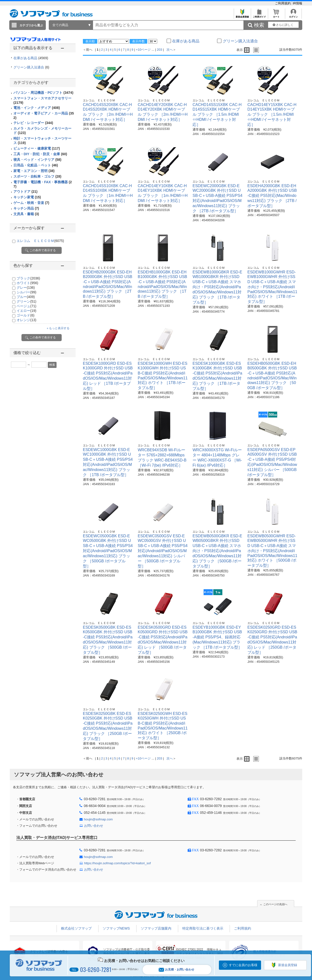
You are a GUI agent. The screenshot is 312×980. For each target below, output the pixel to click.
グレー (26, 288)
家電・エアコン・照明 (34, 171)
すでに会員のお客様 (243, 965)
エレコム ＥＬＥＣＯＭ (40, 241)
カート (276, 15)
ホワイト (27, 283)
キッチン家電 (27, 197)
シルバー (26, 292)
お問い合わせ (94, 826)
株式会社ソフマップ (76, 928)
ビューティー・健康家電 (37, 148)
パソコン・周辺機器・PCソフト (43, 93)
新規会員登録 (242, 15)
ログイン (293, 15)
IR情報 (297, 3)
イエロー (26, 311)
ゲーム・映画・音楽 (31, 203)
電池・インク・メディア (37, 108)
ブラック (28, 278)
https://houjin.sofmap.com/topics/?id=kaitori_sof (117, 863)
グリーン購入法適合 (31, 67)
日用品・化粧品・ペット (36, 165)
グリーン (26, 301)
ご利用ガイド (259, 15)
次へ (170, 50)
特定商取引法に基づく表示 (203, 928)
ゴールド (25, 315)
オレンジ (26, 320)
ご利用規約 (283, 3)
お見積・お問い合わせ (176, 970)
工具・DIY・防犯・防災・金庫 (40, 154)
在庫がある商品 (31, 58)
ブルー (26, 297)
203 (160, 50)
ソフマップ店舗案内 (156, 928)
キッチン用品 (26, 208)
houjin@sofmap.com (98, 819)
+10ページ (143, 50)
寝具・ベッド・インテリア (37, 160)
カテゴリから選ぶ (31, 25)
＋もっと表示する (58, 328)
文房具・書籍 (26, 214)
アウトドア (25, 192)
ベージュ (26, 306)
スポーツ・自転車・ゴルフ (37, 176)
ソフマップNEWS (116, 928)
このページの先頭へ (275, 904)
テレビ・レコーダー (33, 123)
